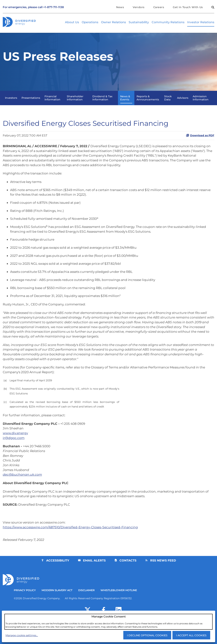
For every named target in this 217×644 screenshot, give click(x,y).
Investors (11, 104)
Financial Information (52, 104)
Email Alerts (94, 582)
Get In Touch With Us (188, 7)
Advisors (183, 104)
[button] (212, 8)
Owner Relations (113, 22)
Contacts (128, 582)
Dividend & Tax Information (102, 104)
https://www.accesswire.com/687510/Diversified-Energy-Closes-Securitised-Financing (73, 548)
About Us (72, 22)
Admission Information (201, 104)
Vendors (138, 7)
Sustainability (139, 22)
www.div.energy (16, 450)
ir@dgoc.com (14, 455)
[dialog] (108, 622)
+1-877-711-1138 (54, 7)
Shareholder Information (75, 104)
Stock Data (168, 104)
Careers (158, 7)
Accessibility (58, 582)
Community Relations (168, 22)
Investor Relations (201, 22)
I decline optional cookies (147, 635)
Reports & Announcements (148, 104)
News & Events (125, 104)
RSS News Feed (163, 582)
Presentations (31, 104)
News (119, 7)
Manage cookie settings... (22, 635)
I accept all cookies (191, 635)
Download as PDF (200, 142)
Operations (90, 22)
